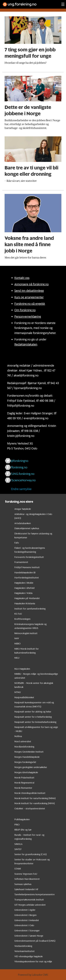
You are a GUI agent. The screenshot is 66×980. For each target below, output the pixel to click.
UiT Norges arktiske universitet (30, 905)
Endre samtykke (21, 489)
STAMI (18, 869)
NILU (17, 658)
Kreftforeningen (22, 619)
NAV (17, 638)
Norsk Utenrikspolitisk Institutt (30, 793)
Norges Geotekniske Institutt (29, 752)
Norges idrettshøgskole (26, 772)
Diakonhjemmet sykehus (27, 528)
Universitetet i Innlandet (27, 920)
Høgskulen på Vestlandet (27, 598)
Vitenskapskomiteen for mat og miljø (33, 961)
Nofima (18, 736)
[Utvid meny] (63, 4)
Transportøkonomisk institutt (29, 900)
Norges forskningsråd (25, 762)
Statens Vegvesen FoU (26, 874)
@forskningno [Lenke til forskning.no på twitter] (19, 461)
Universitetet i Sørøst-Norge (29, 936)
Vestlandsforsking (23, 946)
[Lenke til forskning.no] (30, 3)
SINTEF (18, 849)
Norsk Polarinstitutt (24, 778)
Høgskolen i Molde (24, 583)
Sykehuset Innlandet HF (26, 889)
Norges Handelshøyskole (27, 757)
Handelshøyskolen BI (25, 572)
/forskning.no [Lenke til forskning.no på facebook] (19, 467)
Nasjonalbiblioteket (24, 697)
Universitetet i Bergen (25, 915)
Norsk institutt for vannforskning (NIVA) (35, 803)
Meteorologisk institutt (26, 633)
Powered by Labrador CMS (33, 975)
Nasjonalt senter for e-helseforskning (33, 717)
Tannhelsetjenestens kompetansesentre (34, 894)
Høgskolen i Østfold (24, 588)
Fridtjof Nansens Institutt (27, 567)
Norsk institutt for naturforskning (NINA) (35, 798)
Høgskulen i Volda (23, 593)
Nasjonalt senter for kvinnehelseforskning (35, 722)
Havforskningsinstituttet (27, 578)
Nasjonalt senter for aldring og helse (33, 712)
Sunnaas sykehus (23, 884)
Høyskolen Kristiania (25, 603)
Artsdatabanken (23, 523)
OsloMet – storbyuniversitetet (30, 808)
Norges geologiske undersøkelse (31, 767)
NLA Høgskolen (22, 669)
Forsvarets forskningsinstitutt (29, 557)
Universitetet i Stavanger (27, 930)
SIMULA (18, 844)
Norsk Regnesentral (24, 783)
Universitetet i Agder (25, 910)
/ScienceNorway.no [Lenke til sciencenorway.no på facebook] (23, 480)
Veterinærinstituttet (25, 951)
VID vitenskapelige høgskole (29, 956)
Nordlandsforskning (24, 747)
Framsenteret (21, 562)
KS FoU (18, 614)
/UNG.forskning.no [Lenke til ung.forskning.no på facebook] (22, 474)
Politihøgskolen (22, 819)
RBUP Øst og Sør (23, 830)
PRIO (17, 825)
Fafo (17, 543)
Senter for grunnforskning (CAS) (31, 854)
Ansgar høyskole (23, 509)
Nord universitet (23, 741)
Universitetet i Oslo (24, 925)
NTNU (18, 692)
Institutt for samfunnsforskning (30, 609)
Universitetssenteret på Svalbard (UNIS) (35, 941)
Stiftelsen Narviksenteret (27, 879)
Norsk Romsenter (23, 788)
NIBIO (17, 644)
